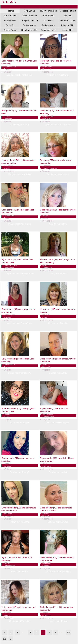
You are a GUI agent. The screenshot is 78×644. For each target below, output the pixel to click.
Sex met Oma (10, 16)
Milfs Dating (29, 11)
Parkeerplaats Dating (49, 26)
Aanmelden (68, 30)
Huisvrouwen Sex (49, 11)
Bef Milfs (68, 16)
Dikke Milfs (49, 20)
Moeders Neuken (68, 11)
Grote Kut (10, 25)
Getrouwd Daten (68, 20)
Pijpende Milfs (68, 25)
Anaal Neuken (49, 16)
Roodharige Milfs (29, 30)
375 (4, 639)
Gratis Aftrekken (29, 16)
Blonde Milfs (10, 20)
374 (69, 632)
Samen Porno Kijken (10, 31)
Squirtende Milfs (49, 30)
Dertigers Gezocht (29, 20)
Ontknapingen (29, 25)
